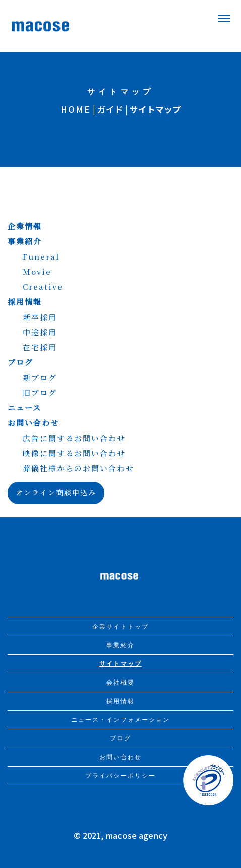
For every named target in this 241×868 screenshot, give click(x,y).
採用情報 (25, 302)
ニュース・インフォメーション (120, 720)
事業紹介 (25, 241)
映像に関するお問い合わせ (74, 453)
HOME (76, 109)
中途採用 (40, 332)
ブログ (20, 362)
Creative (43, 287)
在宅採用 (40, 347)
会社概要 (120, 683)
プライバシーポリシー (120, 776)
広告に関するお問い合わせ (74, 438)
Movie (37, 271)
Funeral (41, 256)
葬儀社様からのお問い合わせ (78, 468)
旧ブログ (40, 392)
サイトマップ (120, 664)
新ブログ (40, 377)
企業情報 (25, 226)
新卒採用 (40, 317)
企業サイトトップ (120, 627)
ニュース (24, 408)
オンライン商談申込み (56, 492)
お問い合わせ (33, 423)
